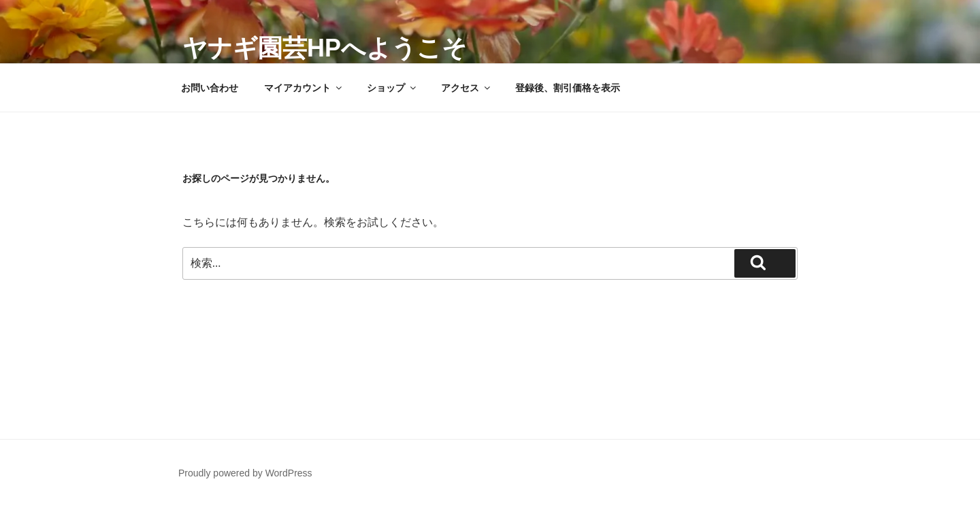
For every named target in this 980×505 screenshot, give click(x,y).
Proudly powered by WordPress (245, 473)
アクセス (467, 88)
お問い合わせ (210, 88)
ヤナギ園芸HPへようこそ (325, 48)
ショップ (392, 88)
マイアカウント (304, 88)
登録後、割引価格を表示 (568, 88)
